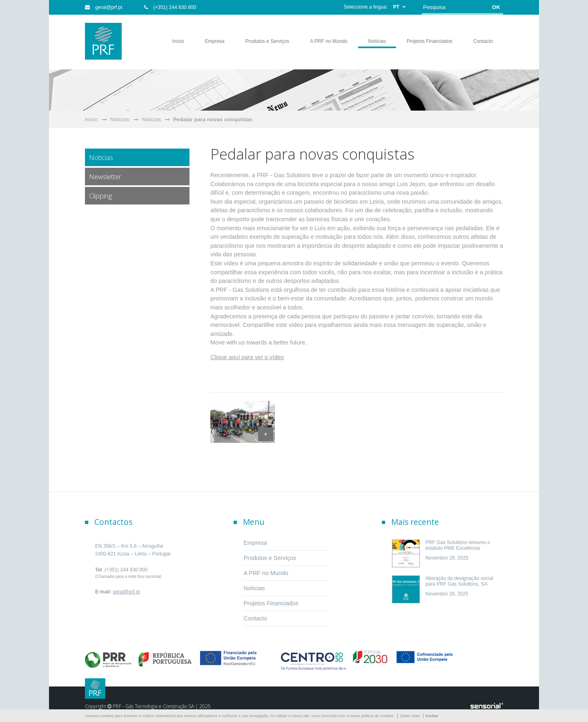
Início (91, 119)
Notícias (120, 119)
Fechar (432, 716)
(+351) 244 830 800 (170, 7)
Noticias (151, 119)
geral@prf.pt (104, 7)
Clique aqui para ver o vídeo (247, 357)
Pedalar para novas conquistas (213, 119)
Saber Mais (410, 716)
